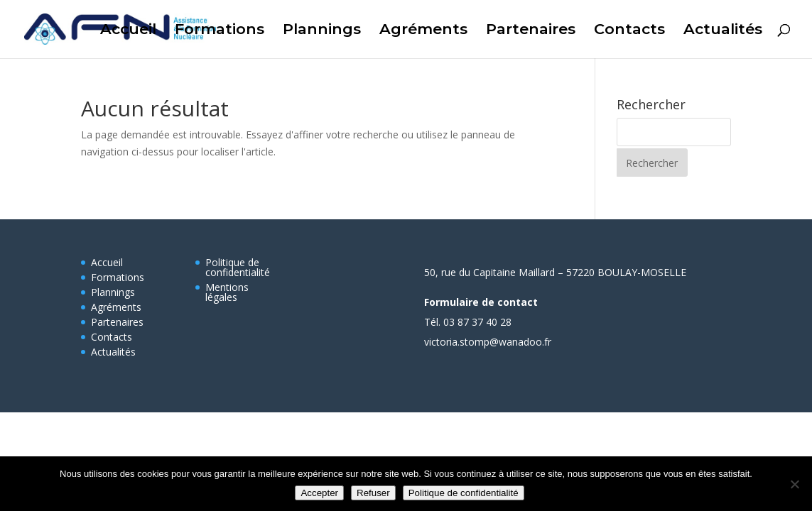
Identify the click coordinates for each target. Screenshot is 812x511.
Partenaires (531, 31)
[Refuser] (794, 484)
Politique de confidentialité (238, 267)
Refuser (373, 493)
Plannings (322, 31)
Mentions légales (227, 292)
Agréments (423, 31)
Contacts (629, 31)
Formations (220, 31)
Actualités (723, 31)
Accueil (128, 31)
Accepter (319, 493)
